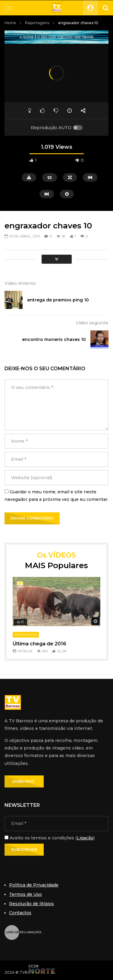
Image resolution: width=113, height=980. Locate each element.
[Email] (56, 823)
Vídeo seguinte (92, 323)
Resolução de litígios (31, 904)
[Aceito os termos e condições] (6, 837)
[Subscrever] (24, 850)
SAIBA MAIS (24, 781)
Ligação (85, 838)
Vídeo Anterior (20, 283)
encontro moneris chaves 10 (54, 339)
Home (10, 23)
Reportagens (37, 23)
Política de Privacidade (34, 885)
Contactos (20, 913)
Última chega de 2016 (39, 644)
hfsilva (25, 651)
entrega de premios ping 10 (58, 300)
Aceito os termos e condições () (50, 838)
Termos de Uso (25, 894)
